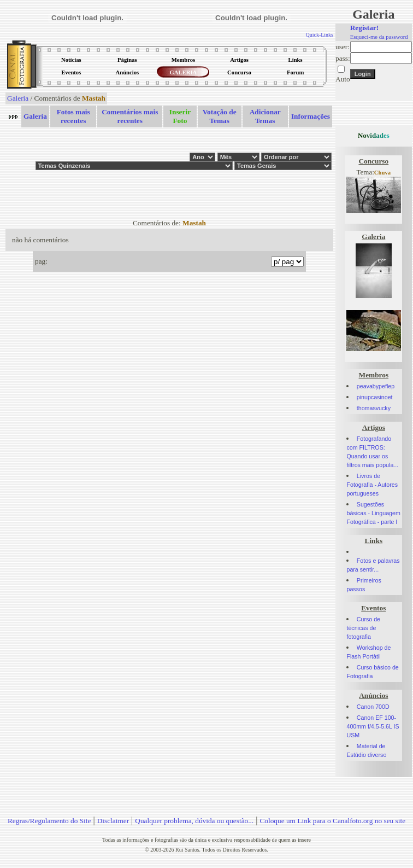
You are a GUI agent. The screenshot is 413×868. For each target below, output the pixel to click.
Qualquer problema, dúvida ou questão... (194, 821)
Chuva (382, 173)
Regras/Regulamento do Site (49, 821)
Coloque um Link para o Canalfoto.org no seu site (332, 821)
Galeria (18, 98)
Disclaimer (113, 821)
